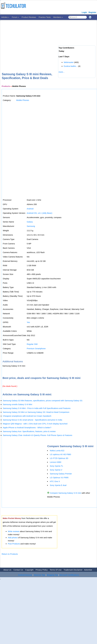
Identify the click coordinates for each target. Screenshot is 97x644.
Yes (28, 322)
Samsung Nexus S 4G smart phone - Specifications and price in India (32, 420)
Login (84, 12)
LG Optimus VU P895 (59, 478)
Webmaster (69, 62)
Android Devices (25, 575)
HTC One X (55, 481)
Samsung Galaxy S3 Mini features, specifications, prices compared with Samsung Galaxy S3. (43, 401)
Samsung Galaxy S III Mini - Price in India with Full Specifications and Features (37, 408)
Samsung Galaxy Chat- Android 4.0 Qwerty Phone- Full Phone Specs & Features (38, 435)
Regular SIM (32, 344)
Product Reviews (29, 17)
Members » (58, 17)
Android (30, 209)
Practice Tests (45, 17)
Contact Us (18, 570)
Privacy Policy (42, 570)
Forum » (15, 17)
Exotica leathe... (71, 66)
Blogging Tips (53, 575)
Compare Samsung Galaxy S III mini (66, 493)
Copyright (29, 570)
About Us (7, 570)
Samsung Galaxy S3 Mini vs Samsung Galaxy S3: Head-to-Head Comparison (36, 412)
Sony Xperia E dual (58, 485)
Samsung (31, 226)
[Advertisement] (33, 42)
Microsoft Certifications (69, 575)
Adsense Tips (39, 575)
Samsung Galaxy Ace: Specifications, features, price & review (29, 431)
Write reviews (14, 531)
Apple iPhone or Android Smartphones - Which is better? (27, 428)
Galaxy (30, 222)
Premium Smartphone (36, 348)
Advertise (88, 570)
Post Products (14, 544)
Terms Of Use (56, 570)
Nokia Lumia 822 (57, 451)
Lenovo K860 (56, 462)
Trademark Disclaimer (73, 570)
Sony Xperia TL (56, 466)
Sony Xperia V (56, 470)
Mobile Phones (23, 100)
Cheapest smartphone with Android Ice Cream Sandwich (27, 416)
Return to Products (10, 554)
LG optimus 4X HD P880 (60, 454)
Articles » (5, 17)
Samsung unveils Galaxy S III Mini (18, 404)
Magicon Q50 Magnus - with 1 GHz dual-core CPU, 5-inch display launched (35, 424)
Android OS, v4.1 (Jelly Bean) (40, 213)
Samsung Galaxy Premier (61, 474)
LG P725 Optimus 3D (59, 458)
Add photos (13, 538)
